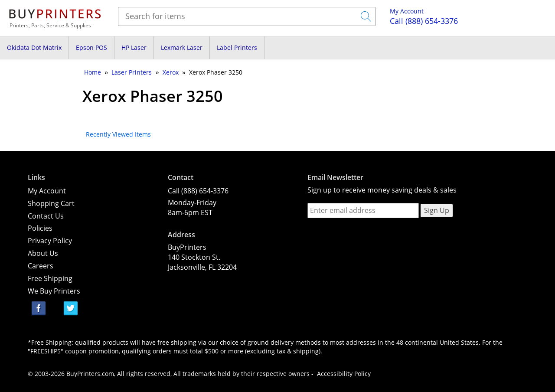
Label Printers (237, 47)
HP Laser (134, 47)
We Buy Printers (54, 291)
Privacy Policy (50, 241)
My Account (407, 11)
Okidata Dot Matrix (34, 47)
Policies (40, 228)
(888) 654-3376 (424, 21)
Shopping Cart (51, 203)
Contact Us (46, 216)
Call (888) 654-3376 (198, 191)
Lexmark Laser (182, 47)
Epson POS (91, 47)
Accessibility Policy (344, 374)
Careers (41, 266)
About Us (43, 253)
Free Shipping (50, 278)
